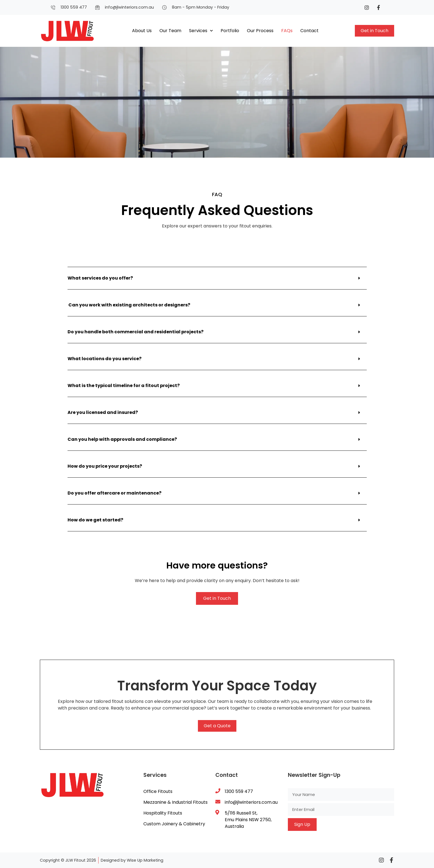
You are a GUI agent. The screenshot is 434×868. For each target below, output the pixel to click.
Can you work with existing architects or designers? (129, 305)
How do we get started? (95, 520)
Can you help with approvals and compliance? (122, 439)
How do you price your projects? (105, 466)
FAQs (287, 31)
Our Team (170, 31)
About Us (142, 31)
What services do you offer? (100, 278)
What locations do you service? (104, 359)
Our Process (260, 31)
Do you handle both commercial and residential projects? (135, 332)
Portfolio (230, 31)
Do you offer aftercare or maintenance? (114, 493)
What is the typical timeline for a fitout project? (124, 386)
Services (201, 31)
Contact (309, 31)
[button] (217, 278)
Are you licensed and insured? (103, 412)
